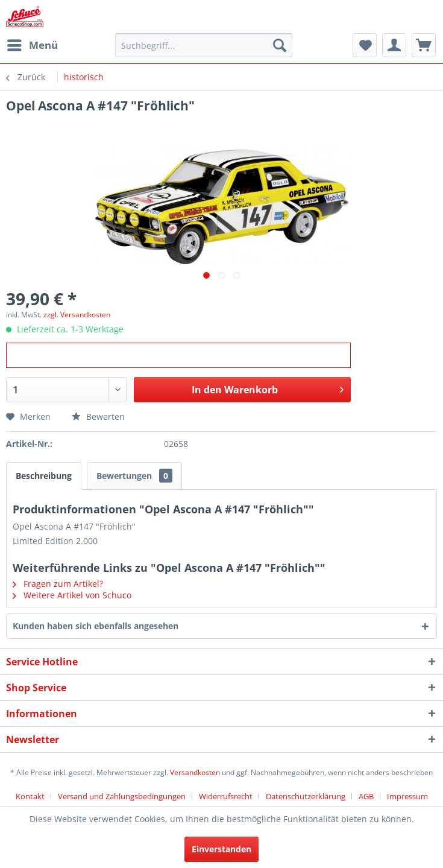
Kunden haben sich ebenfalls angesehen (96, 626)
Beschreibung (44, 476)
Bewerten (98, 417)
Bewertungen (134, 476)
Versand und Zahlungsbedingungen (122, 796)
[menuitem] (32, 45)
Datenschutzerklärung (306, 796)
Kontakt (30, 796)
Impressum (407, 796)
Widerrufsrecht (226, 796)
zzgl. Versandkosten (77, 315)
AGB (366, 796)
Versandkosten (195, 772)
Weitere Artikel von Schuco (72, 595)
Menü (33, 44)
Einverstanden (222, 849)
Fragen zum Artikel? (58, 584)
